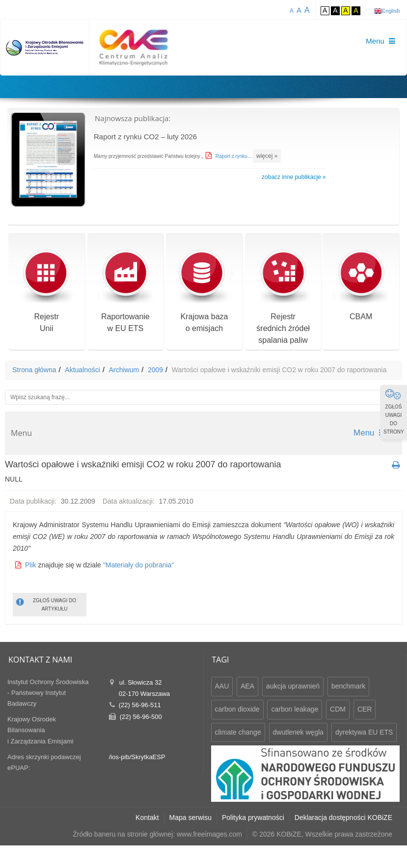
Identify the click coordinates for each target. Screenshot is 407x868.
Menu (370, 433)
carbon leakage (295, 709)
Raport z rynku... (234, 156)
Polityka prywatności (253, 817)
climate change (238, 732)
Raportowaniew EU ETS (125, 291)
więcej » (267, 156)
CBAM (361, 285)
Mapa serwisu (190, 817)
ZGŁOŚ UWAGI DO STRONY (394, 411)
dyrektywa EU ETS (364, 732)
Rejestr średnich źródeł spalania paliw (283, 297)
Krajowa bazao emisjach (204, 291)
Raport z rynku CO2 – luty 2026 (145, 137)
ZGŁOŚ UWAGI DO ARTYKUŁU (46, 604)
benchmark (348, 686)
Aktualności (82, 370)
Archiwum (124, 370)
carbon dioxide (237, 709)
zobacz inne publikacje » (294, 177)
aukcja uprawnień (293, 686)
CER (365, 709)
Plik (31, 565)
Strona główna (34, 370)
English (391, 11)
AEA (247, 686)
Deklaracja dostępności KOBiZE (343, 817)
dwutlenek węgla (298, 732)
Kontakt (147, 817)
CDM (338, 709)
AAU (222, 686)
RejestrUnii (46, 291)
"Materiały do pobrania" (139, 565)
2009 (155, 370)
